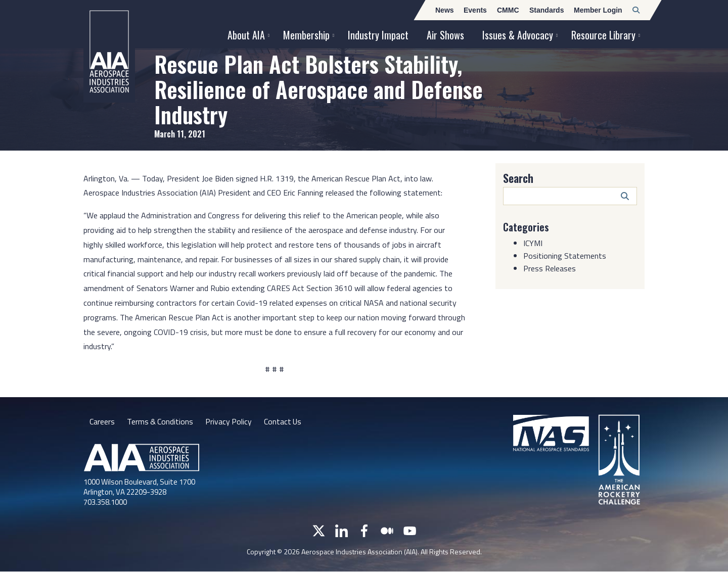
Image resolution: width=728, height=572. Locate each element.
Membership (306, 35)
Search (518, 178)
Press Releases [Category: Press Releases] (550, 268)
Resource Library (603, 35)
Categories (526, 227)
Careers (102, 421)
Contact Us (285, 421)
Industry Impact (378, 35)
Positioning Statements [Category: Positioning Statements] (565, 255)
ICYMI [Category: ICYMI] (533, 243)
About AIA (246, 35)
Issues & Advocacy (518, 35)
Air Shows (445, 35)
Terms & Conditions (161, 421)
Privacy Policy (230, 421)
